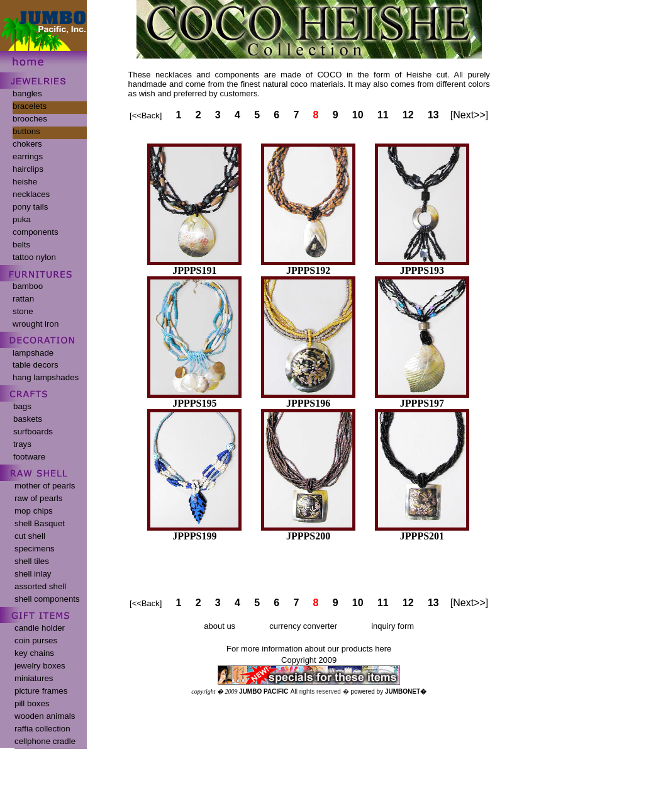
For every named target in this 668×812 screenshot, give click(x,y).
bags (22, 406)
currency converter (303, 626)
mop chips (34, 511)
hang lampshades (46, 377)
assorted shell (40, 586)
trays (22, 444)
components (36, 232)
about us (220, 626)
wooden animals (45, 716)
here (383, 649)
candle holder (40, 628)
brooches (30, 119)
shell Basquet (40, 523)
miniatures (34, 678)
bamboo (28, 286)
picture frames (41, 691)
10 (358, 115)
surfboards (33, 431)
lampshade (33, 353)
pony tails (30, 207)
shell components (47, 599)
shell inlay (33, 574)
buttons (26, 131)
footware (29, 457)
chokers (27, 144)
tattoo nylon (34, 257)
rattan (23, 299)
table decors (36, 365)
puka (22, 219)
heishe (25, 182)
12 (408, 115)
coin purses (36, 640)
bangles (27, 93)
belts (21, 245)
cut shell (30, 536)
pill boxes (32, 703)
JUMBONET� (406, 691)
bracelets (30, 106)
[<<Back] (146, 116)
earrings (28, 156)
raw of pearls (38, 498)
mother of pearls (45, 486)
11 (383, 115)
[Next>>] (469, 115)
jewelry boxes (40, 666)
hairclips (28, 169)
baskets (28, 419)
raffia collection (42, 729)
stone (23, 311)
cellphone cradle (45, 741)
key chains (34, 653)
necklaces (31, 194)
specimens (35, 549)
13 (433, 115)
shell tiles (32, 561)
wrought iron (36, 324)
